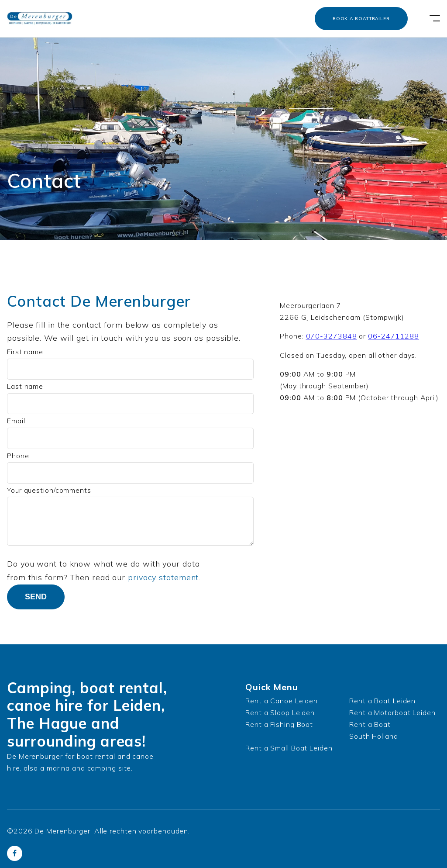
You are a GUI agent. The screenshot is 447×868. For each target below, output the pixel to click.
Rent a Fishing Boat (279, 724)
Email (16, 421)
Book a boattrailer (361, 19)
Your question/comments (49, 490)
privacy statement (163, 577)
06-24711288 (394, 336)
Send (36, 597)
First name (25, 352)
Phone (18, 456)
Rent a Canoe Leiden (282, 701)
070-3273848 (332, 336)
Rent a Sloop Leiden (280, 712)
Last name (25, 386)
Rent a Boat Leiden (382, 701)
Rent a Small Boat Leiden (289, 748)
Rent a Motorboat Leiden (392, 712)
